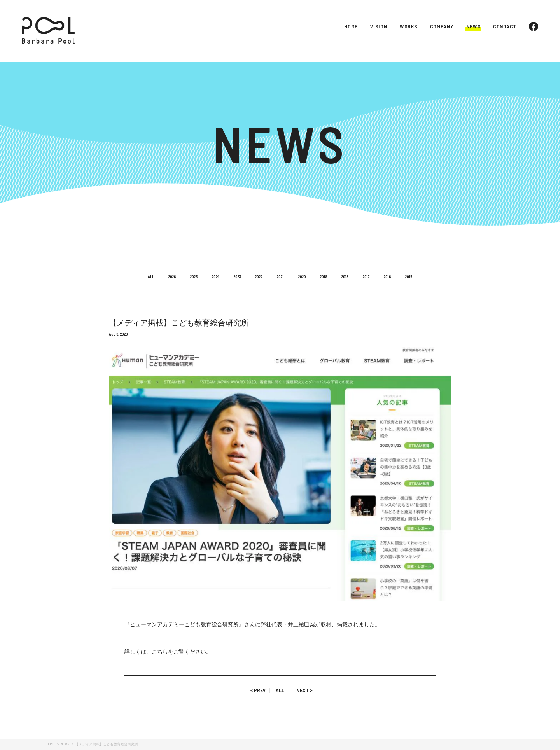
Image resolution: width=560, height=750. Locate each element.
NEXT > (302, 690)
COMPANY (442, 26)
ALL (151, 276)
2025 (194, 276)
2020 (302, 276)
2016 (387, 276)
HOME (351, 26)
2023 (237, 276)
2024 (215, 276)
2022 (259, 276)
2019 (323, 276)
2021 (280, 276)
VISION (379, 26)
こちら (160, 652)
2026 (172, 276)
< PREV (259, 690)
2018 (345, 276)
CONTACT (505, 26)
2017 (366, 276)
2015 (409, 276)
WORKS (409, 26)
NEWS (473, 26)
